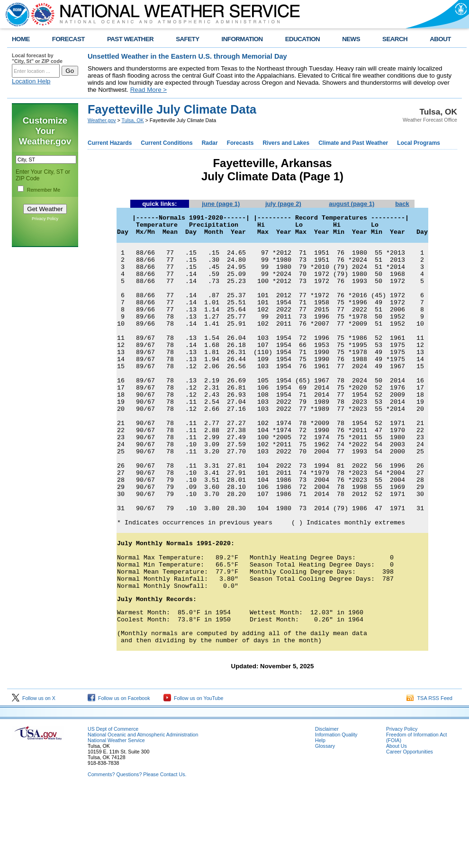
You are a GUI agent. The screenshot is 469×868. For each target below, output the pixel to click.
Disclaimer (327, 806)
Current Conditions (167, 143)
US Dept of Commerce (113, 806)
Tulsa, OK (133, 120)
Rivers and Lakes (286, 143)
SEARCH (395, 39)
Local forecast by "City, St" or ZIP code (37, 58)
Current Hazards (110, 143)
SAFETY (187, 39)
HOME (21, 39)
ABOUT (440, 39)
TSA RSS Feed (429, 775)
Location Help (31, 81)
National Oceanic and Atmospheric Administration (143, 811)
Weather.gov (102, 120)
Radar (210, 143)
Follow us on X (34, 775)
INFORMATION (242, 39)
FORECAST (68, 39)
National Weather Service (116, 817)
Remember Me (44, 190)
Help (320, 817)
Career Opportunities (410, 828)
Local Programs (419, 143)
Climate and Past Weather (353, 143)
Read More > (149, 90)
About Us (397, 823)
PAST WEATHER (130, 39)
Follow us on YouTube (193, 775)
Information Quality (336, 811)
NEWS (351, 39)
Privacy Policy (45, 219)
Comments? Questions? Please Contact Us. (137, 851)
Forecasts (240, 143)
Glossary (325, 823)
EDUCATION (302, 39)
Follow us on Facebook (119, 775)
